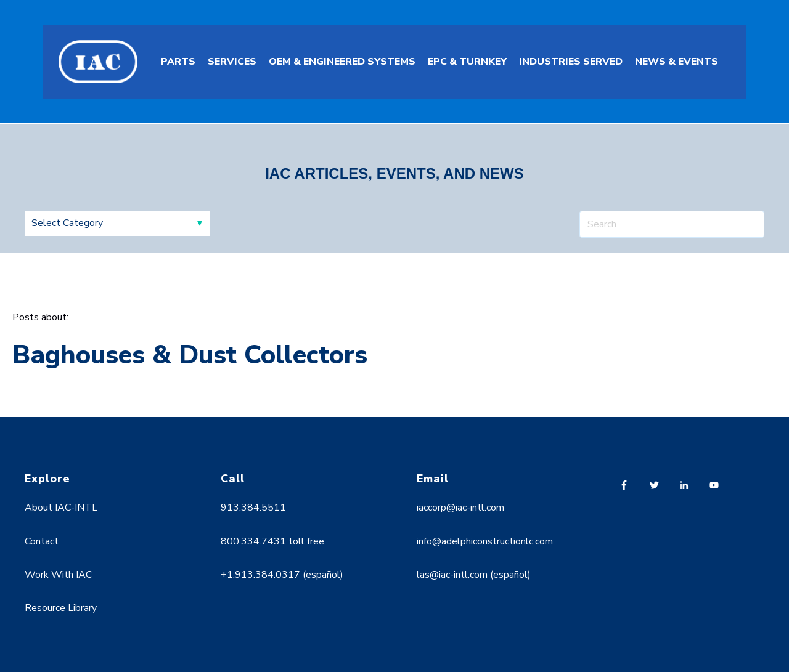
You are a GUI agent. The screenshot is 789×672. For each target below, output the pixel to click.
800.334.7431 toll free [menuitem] (272, 541)
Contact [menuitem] (42, 541)
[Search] (672, 224)
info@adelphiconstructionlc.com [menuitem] (485, 541)
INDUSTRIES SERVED (571, 62)
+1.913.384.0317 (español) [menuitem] (282, 575)
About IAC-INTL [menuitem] (61, 508)
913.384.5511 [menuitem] (253, 508)
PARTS (178, 62)
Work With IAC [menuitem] (58, 575)
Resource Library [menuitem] (61, 608)
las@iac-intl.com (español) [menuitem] (474, 575)
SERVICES (232, 62)
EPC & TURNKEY (467, 62)
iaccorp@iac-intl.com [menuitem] (460, 508)
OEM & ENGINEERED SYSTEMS (342, 62)
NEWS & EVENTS (677, 62)
